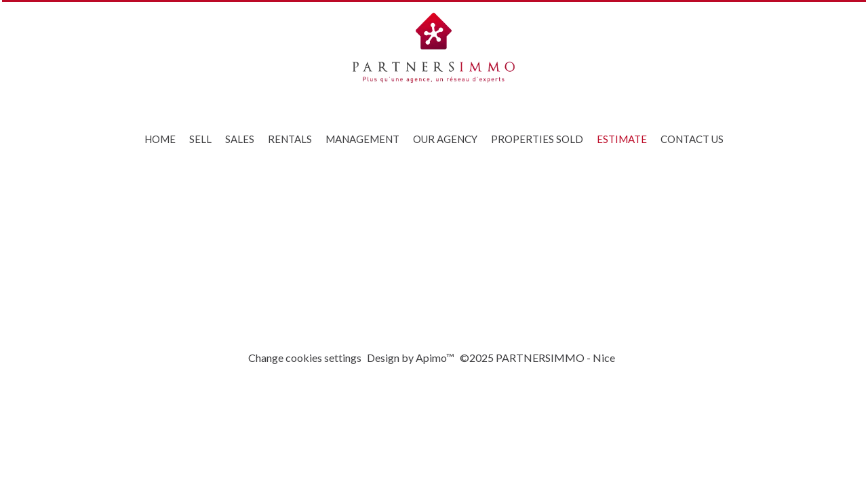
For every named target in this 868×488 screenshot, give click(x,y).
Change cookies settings (305, 358)
